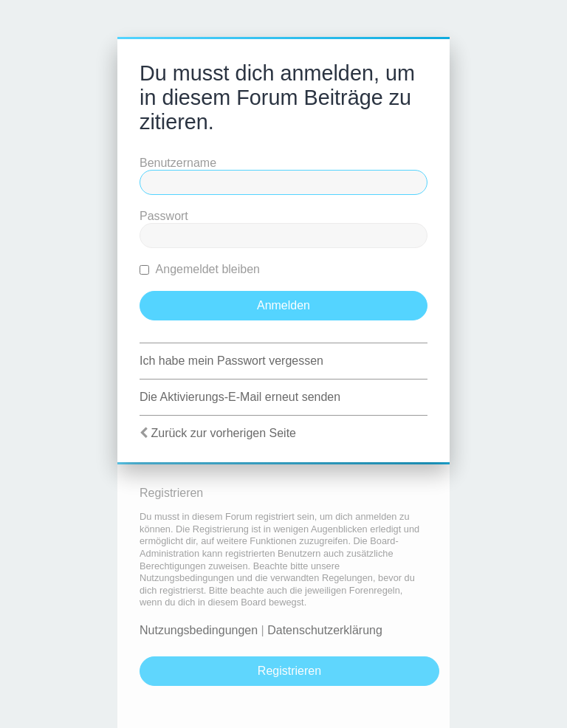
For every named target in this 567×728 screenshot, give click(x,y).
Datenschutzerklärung (325, 630)
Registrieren (289, 671)
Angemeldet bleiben (200, 269)
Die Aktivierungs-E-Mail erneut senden (240, 397)
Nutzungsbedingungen (199, 630)
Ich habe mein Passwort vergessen (231, 361)
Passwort (164, 216)
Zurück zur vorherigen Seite (223, 433)
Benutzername (178, 163)
